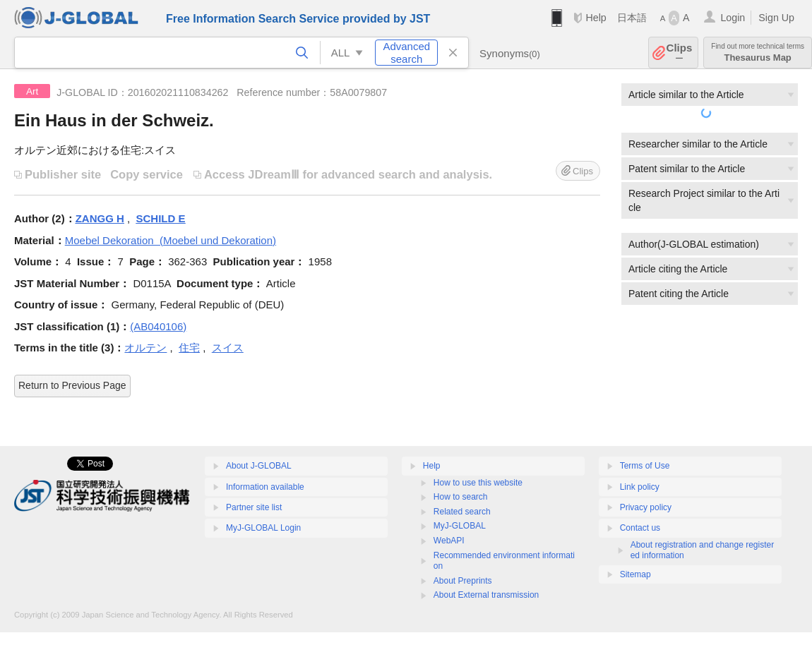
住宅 (189, 348)
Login (733, 18)
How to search (461, 497)
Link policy (640, 487)
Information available (265, 487)
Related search (462, 512)
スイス (228, 348)
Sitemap (635, 574)
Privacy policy (646, 507)
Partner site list (254, 507)
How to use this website (478, 483)
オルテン (145, 348)
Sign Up (776, 18)
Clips (680, 53)
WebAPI (449, 541)
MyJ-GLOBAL (460, 526)
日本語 (632, 18)
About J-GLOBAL (259, 466)
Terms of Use (645, 466)
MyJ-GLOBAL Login (263, 528)
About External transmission (486, 595)
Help (596, 18)
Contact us (640, 528)
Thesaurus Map (758, 53)
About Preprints (463, 581)
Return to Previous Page (72, 385)
